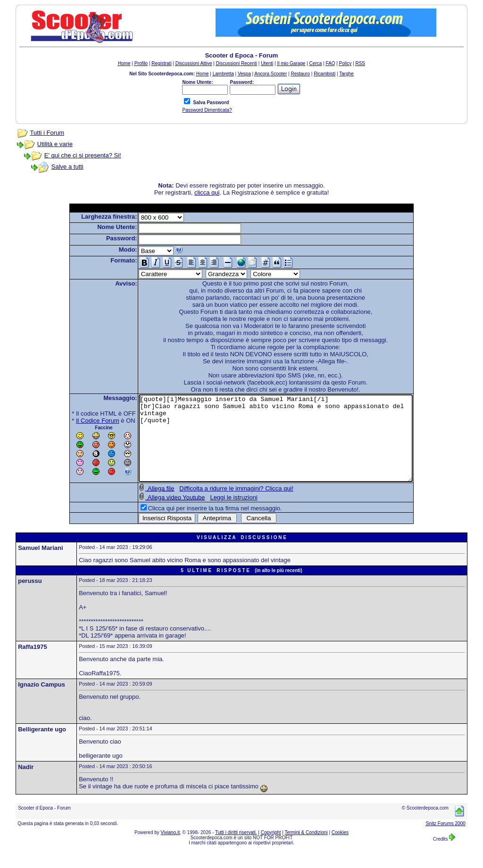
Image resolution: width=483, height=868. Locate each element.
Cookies (340, 849)
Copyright (271, 849)
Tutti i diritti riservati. (236, 849)
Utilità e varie (55, 144)
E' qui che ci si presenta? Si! (83, 155)
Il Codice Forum (81, 421)
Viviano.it (170, 849)
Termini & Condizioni (306, 849)
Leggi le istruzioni (217, 514)
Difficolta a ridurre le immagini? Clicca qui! (220, 505)
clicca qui (207, 192)
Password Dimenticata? (207, 110)
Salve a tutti (67, 167)
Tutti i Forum (47, 133)
